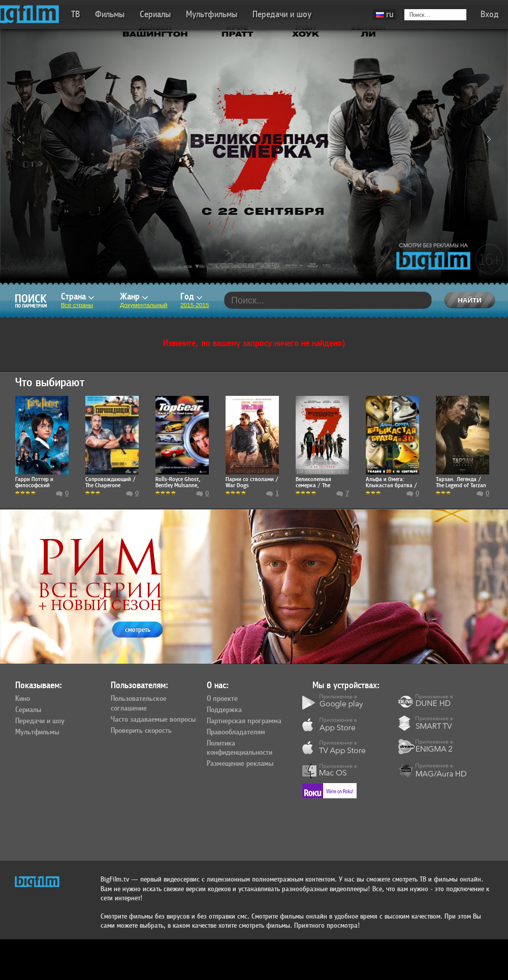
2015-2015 (195, 305)
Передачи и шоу (282, 14)
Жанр (134, 297)
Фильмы (110, 14)
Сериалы (155, 14)
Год (191, 297)
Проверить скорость (141, 731)
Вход (490, 14)
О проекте (222, 699)
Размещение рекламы (240, 764)
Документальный (144, 305)
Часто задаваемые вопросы (153, 720)
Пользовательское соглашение (139, 704)
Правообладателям (236, 732)
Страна (77, 297)
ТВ (75, 14)
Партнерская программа (244, 721)
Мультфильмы (212, 14)
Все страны (77, 305)
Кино (23, 699)
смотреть (138, 630)
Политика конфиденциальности (240, 748)
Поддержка (224, 710)
